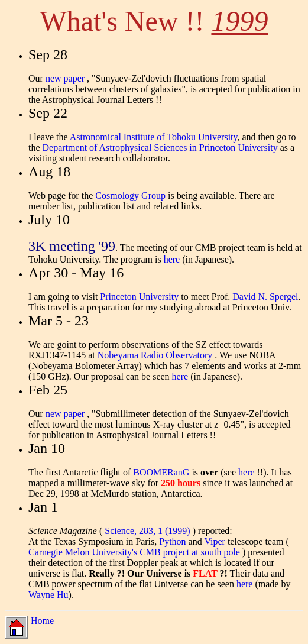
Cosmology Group (130, 195)
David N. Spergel (265, 297)
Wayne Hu (48, 595)
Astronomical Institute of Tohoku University (154, 137)
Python (174, 541)
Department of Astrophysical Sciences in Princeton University (160, 148)
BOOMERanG (161, 472)
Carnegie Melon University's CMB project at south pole (135, 552)
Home (42, 621)
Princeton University (139, 297)
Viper (215, 541)
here (172, 259)
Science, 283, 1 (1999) (148, 531)
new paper (66, 78)
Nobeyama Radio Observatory (156, 355)
